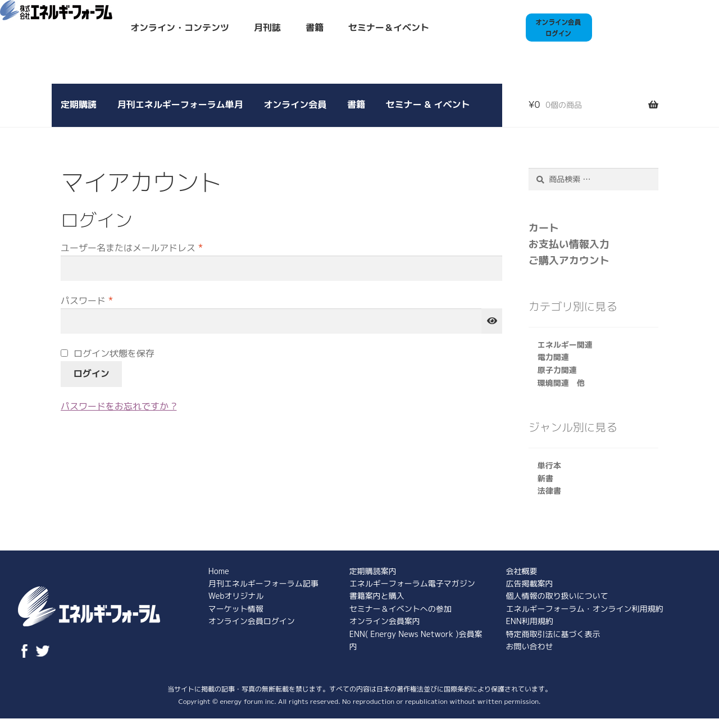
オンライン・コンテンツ (180, 28)
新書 (545, 478)
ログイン (92, 374)
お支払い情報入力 (569, 244)
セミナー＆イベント (389, 28)
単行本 (549, 465)
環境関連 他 (561, 383)
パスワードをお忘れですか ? (119, 406)
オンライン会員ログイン (252, 621)
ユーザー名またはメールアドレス (136, 248)
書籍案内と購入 (377, 596)
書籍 (315, 28)
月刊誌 (267, 28)
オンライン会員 (295, 104)
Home (219, 571)
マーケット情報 (236, 609)
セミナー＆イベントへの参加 (401, 609)
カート (544, 228)
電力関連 (553, 357)
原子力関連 (557, 370)
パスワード (91, 301)
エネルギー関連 (565, 345)
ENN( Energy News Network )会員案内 (416, 640)
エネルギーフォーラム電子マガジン (412, 583)
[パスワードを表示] (492, 321)
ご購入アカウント (569, 260)
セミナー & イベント (428, 104)
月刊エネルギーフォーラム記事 (263, 583)
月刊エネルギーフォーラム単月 (180, 104)
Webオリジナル (236, 596)
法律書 (549, 491)
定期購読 (79, 104)
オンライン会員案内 (385, 621)
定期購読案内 (373, 571)
